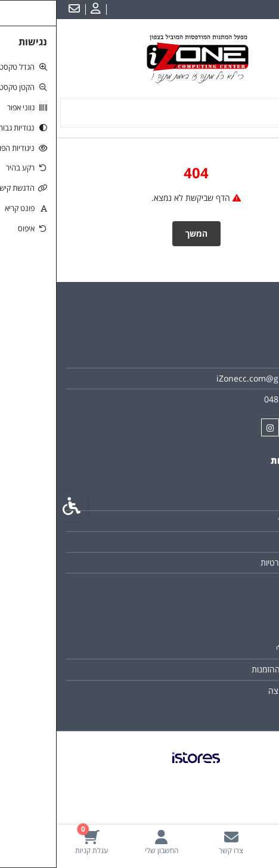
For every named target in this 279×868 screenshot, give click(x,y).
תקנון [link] (249, 542)
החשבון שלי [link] (239, 648)
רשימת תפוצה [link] (235, 691)
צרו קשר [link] (244, 500)
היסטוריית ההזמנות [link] (227, 669)
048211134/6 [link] (233, 399)
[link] (244, 842)
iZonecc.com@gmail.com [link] (209, 378)
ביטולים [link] (246, 583)
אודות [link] (249, 357)
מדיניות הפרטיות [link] (231, 562)
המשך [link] (140, 233)
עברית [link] (261, 10)
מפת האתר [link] (240, 521)
